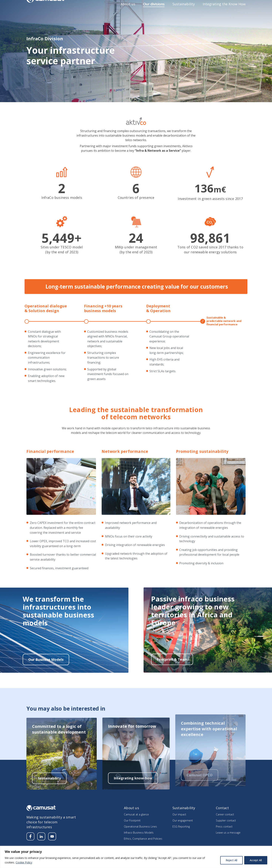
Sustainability (184, 14)
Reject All (231, 860)
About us (128, 14)
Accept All (256, 860)
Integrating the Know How (224, 14)
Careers (199, 5)
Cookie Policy (24, 862)
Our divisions (154, 14)
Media (185, 5)
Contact (241, 5)
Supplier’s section (220, 5)
